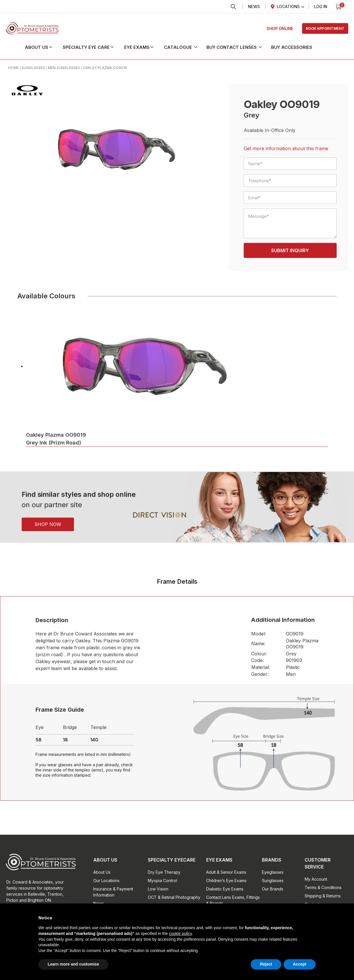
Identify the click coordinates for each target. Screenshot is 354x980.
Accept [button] (300, 964)
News (254, 6)
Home (13, 68)
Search (233, 7)
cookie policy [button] (180, 933)
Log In (321, 6)
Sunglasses (33, 68)
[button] (43, 47)
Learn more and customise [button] (73, 964)
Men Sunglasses (64, 68)
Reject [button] (266, 964)
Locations (288, 6)
